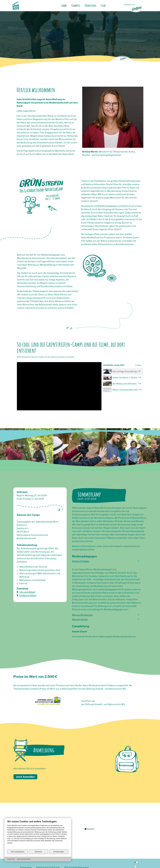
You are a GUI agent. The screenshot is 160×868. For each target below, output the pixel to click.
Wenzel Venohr (80, 619)
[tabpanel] (59, 386)
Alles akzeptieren (17, 852)
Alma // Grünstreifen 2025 (125, 390)
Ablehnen (38, 852)
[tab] (122, 371)
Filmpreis (76, 5)
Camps (64, 5)
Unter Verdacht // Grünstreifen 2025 (125, 378)
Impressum (11, 859)
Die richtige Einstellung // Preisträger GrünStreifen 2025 (126, 371)
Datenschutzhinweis (24, 859)
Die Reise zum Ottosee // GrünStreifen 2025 (125, 384)
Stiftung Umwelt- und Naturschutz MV (105, 704)
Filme (103, 5)
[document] (38, 835)
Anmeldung (90, 5)
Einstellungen (59, 852)
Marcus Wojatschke (82, 615)
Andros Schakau (81, 561)
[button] (107, 562)
